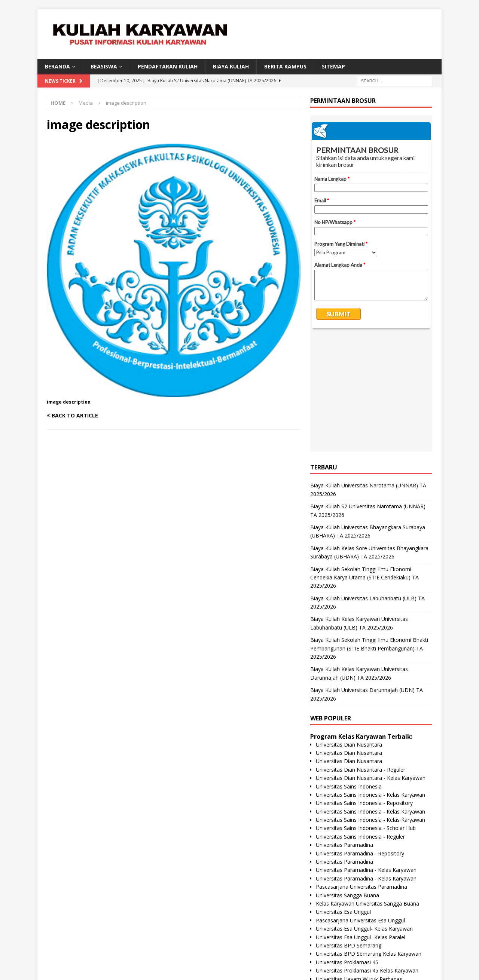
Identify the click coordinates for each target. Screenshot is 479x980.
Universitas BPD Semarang (349, 832)
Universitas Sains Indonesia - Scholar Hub (366, 715)
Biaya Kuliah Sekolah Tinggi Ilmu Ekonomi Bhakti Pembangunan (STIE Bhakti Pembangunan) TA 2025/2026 (369, 535)
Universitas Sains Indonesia (349, 673)
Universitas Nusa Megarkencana (355, 907)
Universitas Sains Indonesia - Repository (364, 690)
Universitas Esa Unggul (343, 798)
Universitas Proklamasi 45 (347, 849)
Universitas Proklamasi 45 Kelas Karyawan (367, 857)
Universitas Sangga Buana (347, 782)
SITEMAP (333, 66)
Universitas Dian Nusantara (349, 631)
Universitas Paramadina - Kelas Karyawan (366, 757)
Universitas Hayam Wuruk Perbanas (359, 866)
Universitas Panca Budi (344, 891)
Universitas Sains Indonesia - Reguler (360, 723)
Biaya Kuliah (231, 66)
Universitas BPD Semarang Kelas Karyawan (369, 840)
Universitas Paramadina (344, 731)
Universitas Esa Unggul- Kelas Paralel (361, 824)
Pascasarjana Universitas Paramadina (361, 773)
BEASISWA (104, 66)
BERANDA (57, 66)
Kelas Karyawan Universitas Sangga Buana (367, 790)
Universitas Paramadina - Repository (360, 740)
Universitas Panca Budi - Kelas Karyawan (365, 899)
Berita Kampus (285, 66)
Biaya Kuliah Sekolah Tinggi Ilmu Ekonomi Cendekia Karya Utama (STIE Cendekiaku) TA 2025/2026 (364, 464)
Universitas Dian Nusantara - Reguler (361, 656)
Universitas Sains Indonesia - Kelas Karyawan (370, 681)
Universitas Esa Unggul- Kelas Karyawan (364, 815)
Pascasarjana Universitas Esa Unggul (360, 807)
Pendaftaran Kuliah (168, 66)
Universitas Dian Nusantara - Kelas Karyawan (371, 664)
